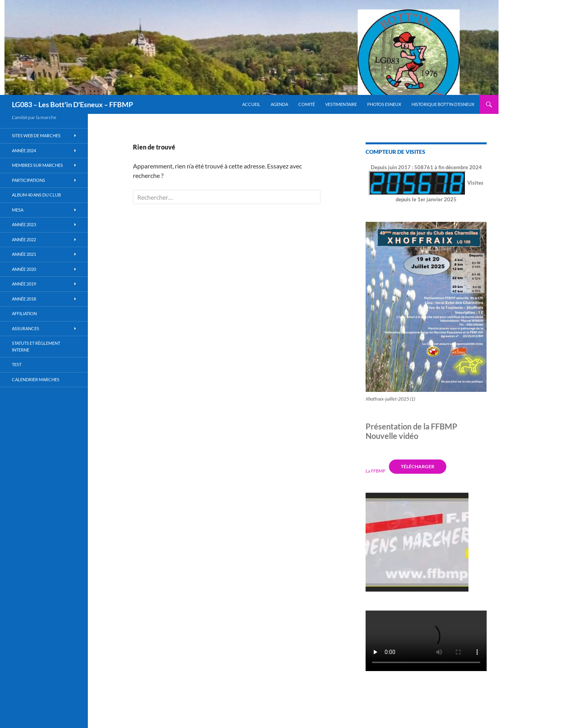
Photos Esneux (384, 104)
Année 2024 (24, 150)
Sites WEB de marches (36, 135)
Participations (28, 180)
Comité (307, 104)
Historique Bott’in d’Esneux (443, 104)
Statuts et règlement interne (36, 346)
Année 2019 (24, 284)
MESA (18, 210)
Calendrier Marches (36, 379)
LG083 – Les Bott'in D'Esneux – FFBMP (72, 104)
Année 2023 (24, 224)
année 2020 (24, 269)
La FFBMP (375, 470)
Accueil (251, 104)
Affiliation (24, 313)
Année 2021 (24, 254)
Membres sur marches (37, 165)
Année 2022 (24, 239)
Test (17, 364)
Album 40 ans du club (36, 195)
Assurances (26, 328)
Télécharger (418, 466)
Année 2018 (24, 299)
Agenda (279, 104)
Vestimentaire (341, 104)
